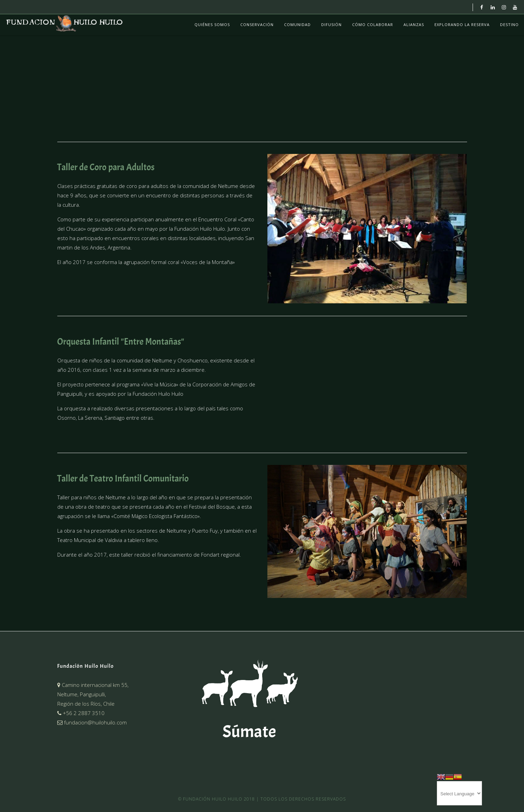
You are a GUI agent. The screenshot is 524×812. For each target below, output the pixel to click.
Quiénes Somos (212, 24)
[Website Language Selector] (459, 793)
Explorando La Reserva (462, 24)
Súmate (249, 732)
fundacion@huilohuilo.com (92, 722)
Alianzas (414, 24)
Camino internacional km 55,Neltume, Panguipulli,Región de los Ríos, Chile (93, 694)
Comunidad (297, 24)
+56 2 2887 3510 (81, 713)
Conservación (257, 24)
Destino (509, 24)
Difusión (331, 24)
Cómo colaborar (373, 24)
